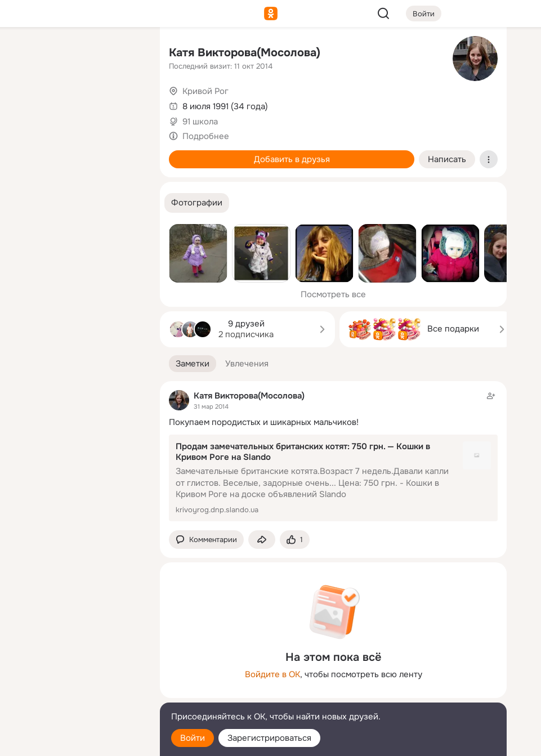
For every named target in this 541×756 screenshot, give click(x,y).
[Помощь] (27, 203)
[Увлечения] (77, 54)
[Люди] (77, 104)
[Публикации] (27, 104)
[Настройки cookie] (77, 741)
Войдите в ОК (272, 674)
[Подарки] (27, 153)
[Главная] (27, 54)
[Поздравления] (77, 153)
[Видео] (126, 104)
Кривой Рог (205, 91)
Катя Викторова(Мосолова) (245, 53)
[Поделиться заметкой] (262, 540)
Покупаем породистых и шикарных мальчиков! (264, 422)
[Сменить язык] (77, 693)
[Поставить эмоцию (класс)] (295, 540)
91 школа (200, 122)
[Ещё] (77, 669)
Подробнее (206, 136)
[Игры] (126, 153)
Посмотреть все (333, 294)
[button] (197, 203)
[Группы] (126, 54)
